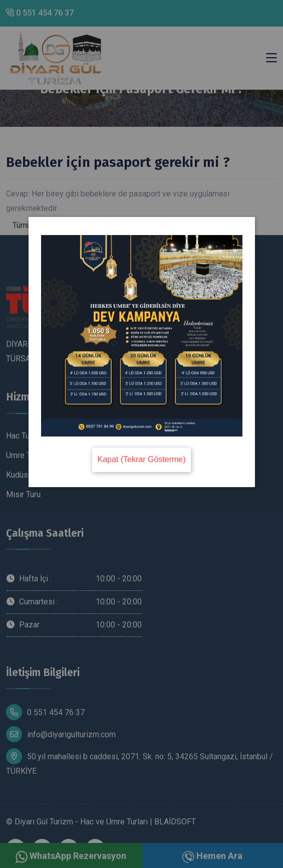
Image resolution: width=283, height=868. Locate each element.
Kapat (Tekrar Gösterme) (141, 459)
